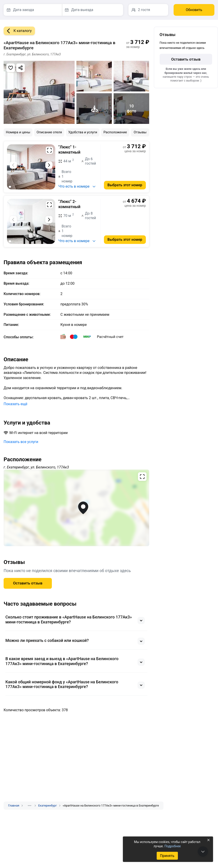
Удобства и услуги (83, 132)
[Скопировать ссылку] (21, 68)
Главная (14, 806)
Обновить (194, 10)
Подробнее (172, 846)
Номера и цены (18, 132)
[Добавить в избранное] (11, 68)
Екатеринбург (47, 806)
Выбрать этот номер (125, 185)
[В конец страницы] (203, 852)
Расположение (115, 132)
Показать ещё (15, 404)
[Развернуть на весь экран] (49, 150)
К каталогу (18, 31)
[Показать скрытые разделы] (30, 806)
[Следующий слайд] (49, 165)
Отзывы (140, 132)
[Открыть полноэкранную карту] (76, 508)
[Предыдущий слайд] (13, 165)
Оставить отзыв (28, 583)
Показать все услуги (21, 442)
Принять (167, 856)
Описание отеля (49, 132)
